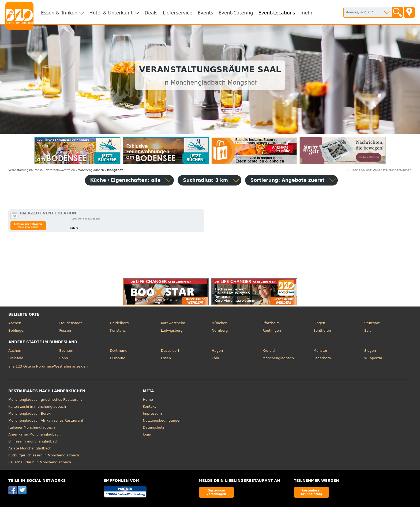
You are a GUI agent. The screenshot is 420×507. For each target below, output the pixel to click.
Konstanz (118, 330)
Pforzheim (271, 323)
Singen (319, 323)
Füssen (65, 330)
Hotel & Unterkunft (111, 13)
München (219, 323)
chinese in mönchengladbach (33, 441)
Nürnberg (220, 330)
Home (148, 400)
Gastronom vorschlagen (217, 492)
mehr (307, 13)
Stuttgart (372, 323)
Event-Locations (277, 13)
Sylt (367, 330)
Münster (320, 351)
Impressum (152, 413)
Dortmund (119, 351)
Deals (151, 13)
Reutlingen (272, 330)
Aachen (15, 323)
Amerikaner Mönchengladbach (34, 434)
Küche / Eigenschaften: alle (125, 180)
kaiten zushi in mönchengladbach (37, 406)
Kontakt (149, 406)
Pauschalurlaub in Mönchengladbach (40, 462)
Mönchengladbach (278, 358)
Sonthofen (322, 330)
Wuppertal (373, 358)
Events (205, 13)
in (25, 170)
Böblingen (17, 330)
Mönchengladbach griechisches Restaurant (45, 400)
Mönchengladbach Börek (29, 413)
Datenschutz (153, 427)
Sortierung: (287, 180)
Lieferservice (178, 13)
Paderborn (322, 358)
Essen (166, 358)
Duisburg (118, 358)
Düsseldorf (170, 351)
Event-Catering (236, 13)
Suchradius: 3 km (205, 180)
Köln (215, 358)
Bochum (66, 351)
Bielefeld (16, 358)
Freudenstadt (70, 323)
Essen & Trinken (59, 13)
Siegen (370, 351)
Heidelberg (119, 323)
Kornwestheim (173, 323)
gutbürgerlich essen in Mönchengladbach (44, 455)
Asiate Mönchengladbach (30, 448)
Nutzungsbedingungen (162, 420)
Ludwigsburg (172, 330)
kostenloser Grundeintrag (312, 492)
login (147, 434)
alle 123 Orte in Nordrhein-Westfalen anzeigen (48, 366)
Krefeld (269, 351)
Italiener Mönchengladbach (32, 427)
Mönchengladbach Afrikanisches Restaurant (46, 420)
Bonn (64, 358)
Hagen (217, 351)
